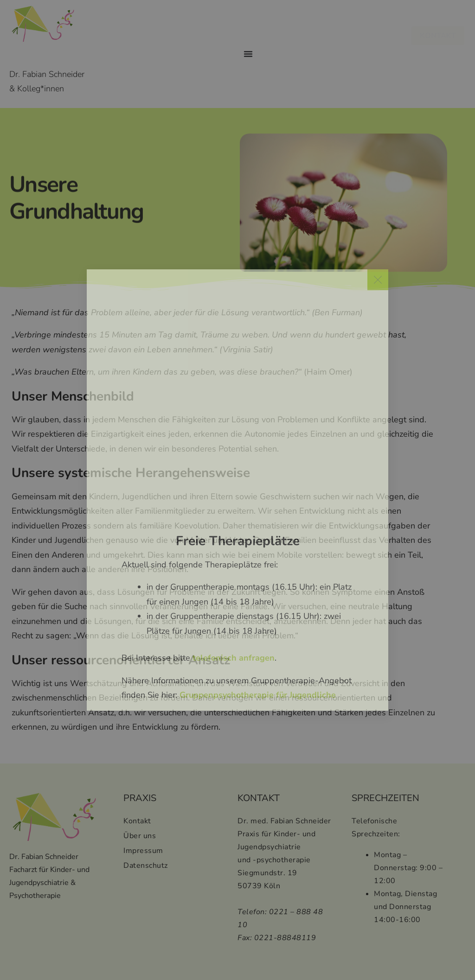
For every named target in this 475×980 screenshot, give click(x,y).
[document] (237, 490)
